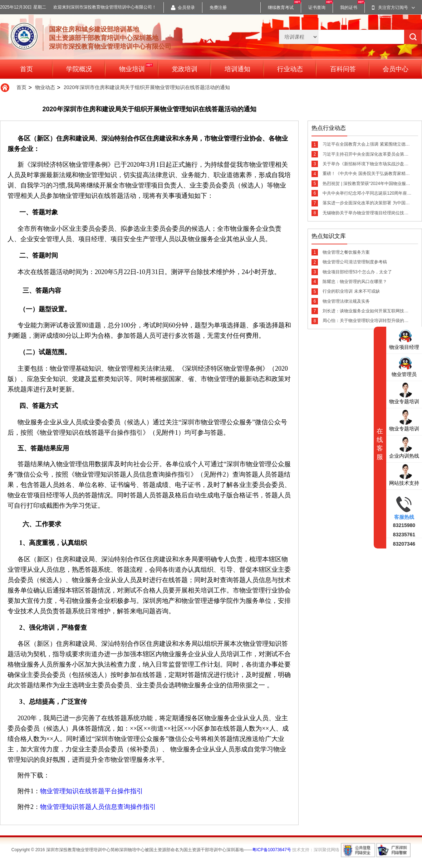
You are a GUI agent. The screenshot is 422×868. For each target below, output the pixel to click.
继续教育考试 (281, 8)
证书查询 (317, 8)
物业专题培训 (404, 393)
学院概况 (79, 69)
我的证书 (349, 8)
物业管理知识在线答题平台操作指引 (92, 791)
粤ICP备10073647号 (272, 850)
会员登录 (183, 8)
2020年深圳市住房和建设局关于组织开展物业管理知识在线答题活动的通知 (147, 87)
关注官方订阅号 (393, 8)
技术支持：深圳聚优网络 (316, 850)
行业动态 (290, 69)
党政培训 (185, 69)
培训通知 (237, 69)
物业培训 (136, 68)
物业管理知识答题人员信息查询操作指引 (98, 807)
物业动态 (45, 87)
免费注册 (218, 8)
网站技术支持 (404, 475)
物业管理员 (404, 366)
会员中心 (396, 69)
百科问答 (343, 69)
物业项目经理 (404, 339)
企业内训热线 (404, 447)
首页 (26, 69)
